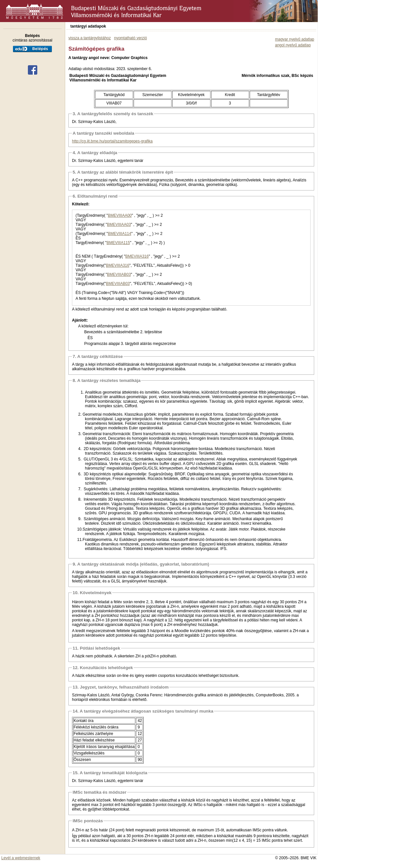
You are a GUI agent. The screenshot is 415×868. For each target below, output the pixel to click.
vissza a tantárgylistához (90, 38)
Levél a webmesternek (21, 858)
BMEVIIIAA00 (120, 215)
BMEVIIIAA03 (119, 225)
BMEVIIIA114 (120, 234)
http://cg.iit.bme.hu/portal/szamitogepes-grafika (112, 141)
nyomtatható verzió (130, 38)
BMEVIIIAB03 (119, 275)
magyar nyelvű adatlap (295, 39)
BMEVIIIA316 (137, 256)
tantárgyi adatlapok (88, 26)
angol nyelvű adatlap (293, 45)
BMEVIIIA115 (118, 243)
